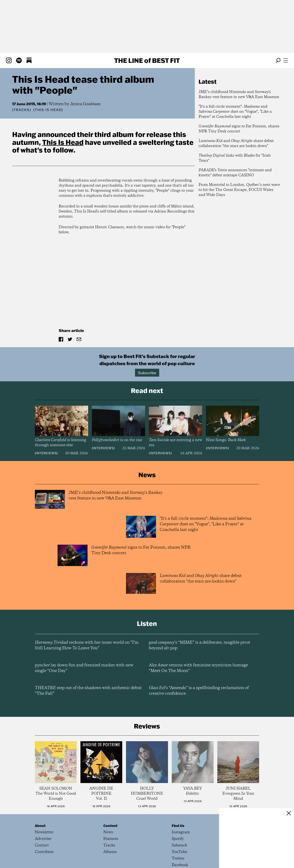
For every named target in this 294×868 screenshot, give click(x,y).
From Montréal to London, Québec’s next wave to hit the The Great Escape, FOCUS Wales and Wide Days (239, 190)
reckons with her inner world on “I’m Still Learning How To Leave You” (87, 645)
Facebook (180, 865)
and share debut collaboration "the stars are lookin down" (236, 143)
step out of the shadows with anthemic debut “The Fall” (88, 691)
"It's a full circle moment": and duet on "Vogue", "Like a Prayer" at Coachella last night (235, 112)
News (108, 832)
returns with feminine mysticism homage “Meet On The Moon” (198, 668)
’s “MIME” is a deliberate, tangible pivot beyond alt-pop (199, 645)
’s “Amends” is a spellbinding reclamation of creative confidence (199, 691)
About (40, 826)
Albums (110, 852)
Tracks (22, 110)
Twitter (178, 859)
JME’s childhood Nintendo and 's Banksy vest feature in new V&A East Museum (239, 95)
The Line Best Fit (147, 60)
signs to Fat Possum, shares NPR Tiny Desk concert (239, 129)
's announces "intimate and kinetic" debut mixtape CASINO (235, 173)
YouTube (179, 852)
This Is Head (63, 142)
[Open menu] (286, 60)
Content (110, 826)
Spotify (178, 839)
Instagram (181, 832)
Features (111, 839)
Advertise (43, 839)
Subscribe (147, 373)
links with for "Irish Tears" (235, 158)
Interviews (46, 453)
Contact (42, 845)
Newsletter (44, 832)
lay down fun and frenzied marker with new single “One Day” (84, 668)
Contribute (44, 852)
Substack (179, 845)
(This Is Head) (48, 110)
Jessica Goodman (85, 104)
